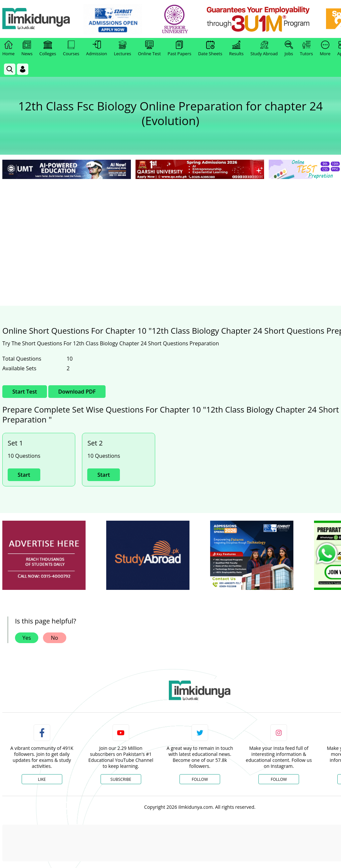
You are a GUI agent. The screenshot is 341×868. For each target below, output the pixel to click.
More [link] (325, 49)
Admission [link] (97, 49)
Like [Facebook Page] (42, 779)
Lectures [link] (123, 49)
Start (24, 475)
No (55, 638)
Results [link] (236, 49)
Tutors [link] (307, 49)
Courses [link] (71, 49)
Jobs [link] (289, 49)
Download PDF (77, 392)
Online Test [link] (149, 49)
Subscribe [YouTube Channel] (121, 779)
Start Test (25, 392)
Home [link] (8, 49)
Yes (27, 638)
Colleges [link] (48, 49)
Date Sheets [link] (210, 49)
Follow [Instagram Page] (279, 779)
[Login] (23, 69)
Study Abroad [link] (264, 49)
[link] (115, 19)
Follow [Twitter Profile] (200, 779)
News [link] (27, 49)
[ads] (44, 555)
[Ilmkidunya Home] (39, 19)
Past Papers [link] (179, 49)
